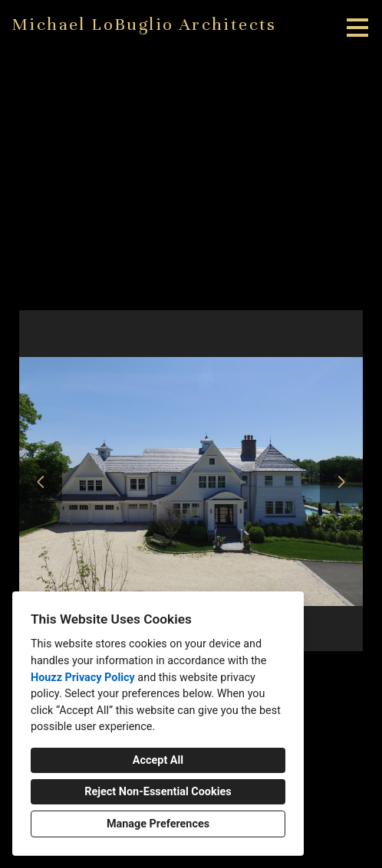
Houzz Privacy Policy (83, 678)
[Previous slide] (41, 482)
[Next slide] (341, 482)
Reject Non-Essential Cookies (158, 792)
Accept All (158, 760)
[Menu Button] (357, 28)
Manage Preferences (158, 824)
